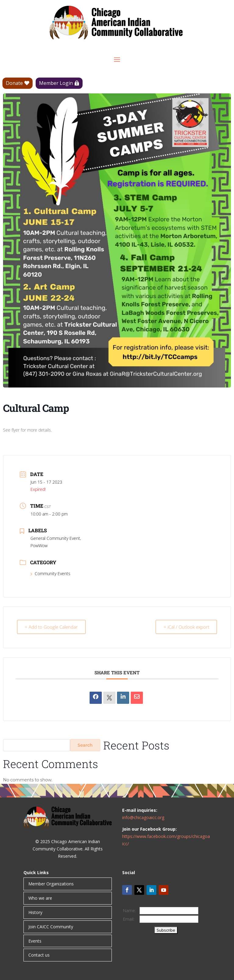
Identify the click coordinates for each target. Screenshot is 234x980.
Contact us (39, 955)
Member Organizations (51, 884)
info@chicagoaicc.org (143, 817)
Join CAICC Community (51, 927)
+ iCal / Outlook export (185, 627)
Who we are (40, 898)
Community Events (50, 573)
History (35, 912)
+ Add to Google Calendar (52, 627)
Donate (14, 83)
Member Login (56, 83)
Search (85, 745)
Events (35, 941)
